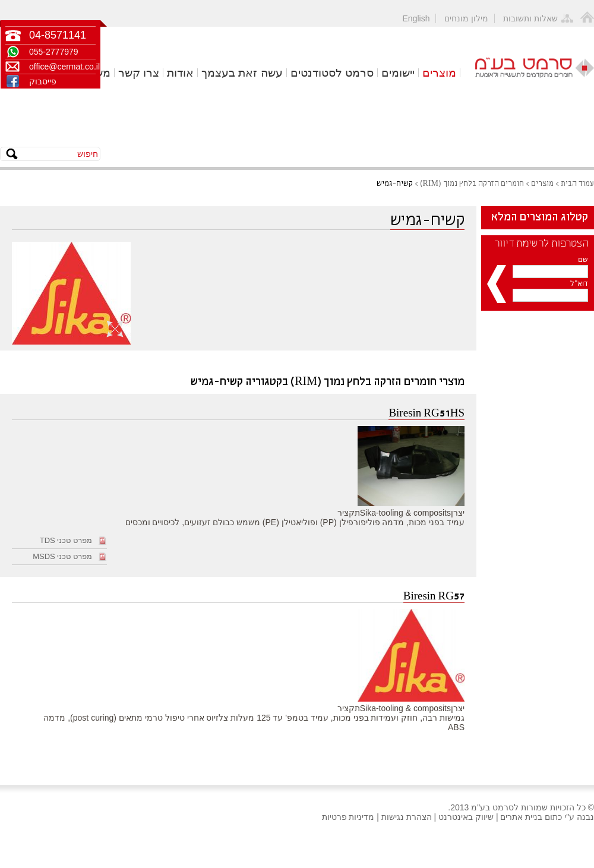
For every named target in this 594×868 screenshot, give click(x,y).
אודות (180, 73)
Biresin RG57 (434, 597)
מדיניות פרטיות (348, 817)
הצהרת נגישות (407, 817)
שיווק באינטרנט (466, 817)
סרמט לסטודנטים (332, 73)
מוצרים (439, 73)
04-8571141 (58, 35)
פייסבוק (43, 81)
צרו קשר (139, 73)
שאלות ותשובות (530, 18)
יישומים (398, 73)
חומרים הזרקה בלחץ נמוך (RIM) (472, 184)
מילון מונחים (466, 18)
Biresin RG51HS (426, 414)
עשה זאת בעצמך (242, 73)
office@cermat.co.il (62, 67)
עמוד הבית (577, 184)
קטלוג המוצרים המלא (540, 217)
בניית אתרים (521, 817)
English (416, 18)
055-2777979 (54, 52)
